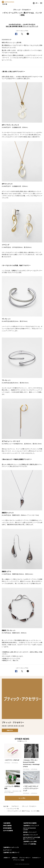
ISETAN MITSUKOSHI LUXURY (29, 829)
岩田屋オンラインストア (30, 832)
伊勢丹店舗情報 (7, 826)
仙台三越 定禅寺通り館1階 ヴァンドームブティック (22, 26)
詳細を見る (10, 730)
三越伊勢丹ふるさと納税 (30, 841)
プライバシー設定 (19, 860)
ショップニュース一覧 (13, 809)
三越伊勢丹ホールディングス (11, 847)
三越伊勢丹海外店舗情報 (30, 823)
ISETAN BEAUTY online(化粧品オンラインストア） (32, 838)
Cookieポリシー (36, 858)
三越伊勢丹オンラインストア (31, 826)
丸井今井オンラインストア (30, 835)
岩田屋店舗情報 (7, 828)
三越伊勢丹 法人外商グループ (11, 853)
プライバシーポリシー (25, 858)
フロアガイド (15, 806)
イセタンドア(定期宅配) (30, 844)
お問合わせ (15, 858)
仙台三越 (6, 806)
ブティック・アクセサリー (29, 806)
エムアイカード (7, 850)
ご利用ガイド (7, 858)
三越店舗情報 (7, 823)
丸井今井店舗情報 (8, 831)
